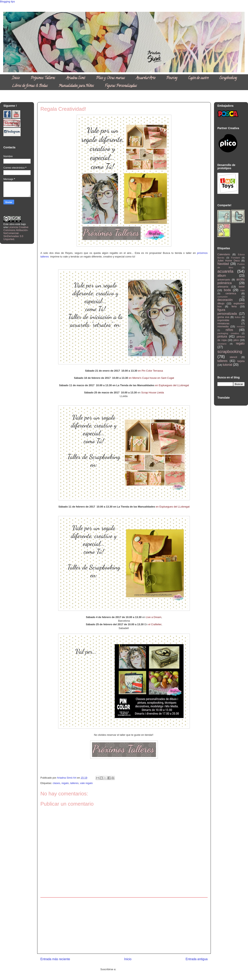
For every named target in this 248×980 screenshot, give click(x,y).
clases (56, 783)
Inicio (16, 78)
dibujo (221, 303)
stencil (233, 357)
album (222, 276)
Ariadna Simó (75, 78)
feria (234, 306)
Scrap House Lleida (152, 393)
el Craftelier (155, 624)
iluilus (238, 317)
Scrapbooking (228, 78)
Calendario (224, 254)
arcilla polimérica (231, 281)
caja (242, 290)
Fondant (235, 258)
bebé (242, 287)
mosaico (241, 327)
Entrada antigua (197, 959)
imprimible (223, 320)
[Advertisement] (124, 926)
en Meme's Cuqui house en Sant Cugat (151, 378)
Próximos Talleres (43, 78)
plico (236, 340)
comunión (222, 297)
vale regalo (86, 783)
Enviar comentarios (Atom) (132, 969)
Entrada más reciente (55, 959)
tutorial (227, 365)
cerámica (231, 293)
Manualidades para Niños (76, 86)
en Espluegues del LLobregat (172, 385)
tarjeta (241, 361)
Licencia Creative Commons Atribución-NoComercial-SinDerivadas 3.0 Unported (16, 233)
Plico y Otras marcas (110, 78)
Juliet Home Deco (229, 261)
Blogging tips (7, 2)
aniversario (224, 280)
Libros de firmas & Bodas (30, 86)
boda (227, 290)
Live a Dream (153, 617)
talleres (74, 783)
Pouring (172, 78)
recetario (222, 344)
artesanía (223, 287)
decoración (225, 300)
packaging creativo (228, 333)
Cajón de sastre (198, 78)
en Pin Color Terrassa (150, 371)
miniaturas (223, 323)
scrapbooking (230, 351)
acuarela (225, 271)
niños (229, 330)
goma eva (223, 317)
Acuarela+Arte (145, 78)
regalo (65, 783)
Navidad (223, 264)
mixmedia (223, 326)
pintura (222, 336)
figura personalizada (227, 312)
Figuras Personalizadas (121, 86)
